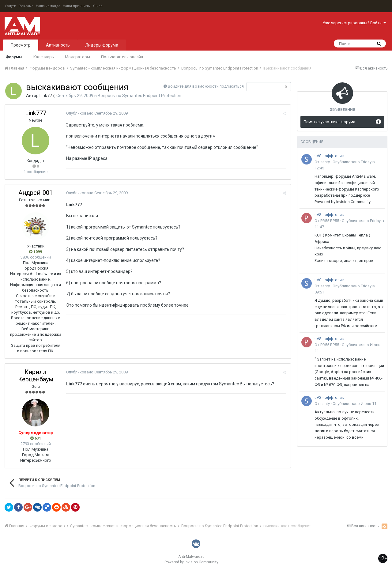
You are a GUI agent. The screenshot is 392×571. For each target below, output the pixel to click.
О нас (98, 6)
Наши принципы (77, 6)
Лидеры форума (102, 45)
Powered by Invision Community (191, 562)
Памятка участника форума (329, 122)
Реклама (26, 6)
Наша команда (48, 6)
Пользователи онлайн (122, 57)
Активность (58, 45)
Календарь (44, 57)
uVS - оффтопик (329, 156)
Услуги (10, 6)
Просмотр (21, 45)
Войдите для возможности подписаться (206, 86)
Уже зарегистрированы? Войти (354, 23)
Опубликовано (97, 113)
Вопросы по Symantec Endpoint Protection (139, 96)
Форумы (14, 57)
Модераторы (77, 57)
